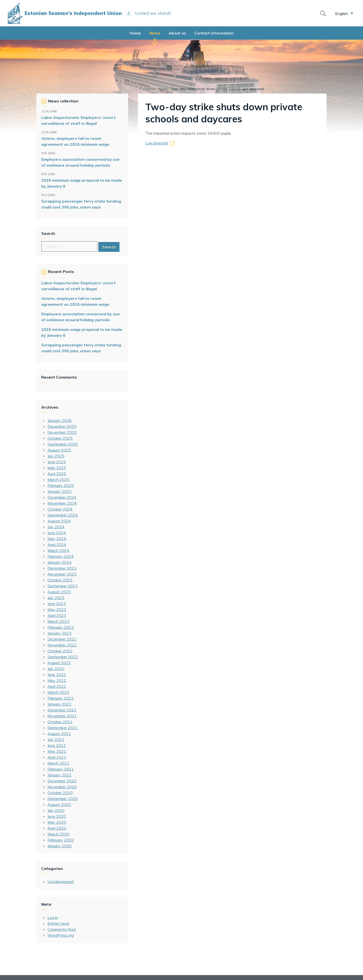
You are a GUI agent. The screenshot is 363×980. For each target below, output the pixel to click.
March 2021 (58, 763)
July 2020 (56, 810)
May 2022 (57, 680)
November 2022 (62, 645)
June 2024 (57, 533)
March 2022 (58, 692)
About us (177, 33)
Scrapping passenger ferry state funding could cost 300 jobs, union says (81, 204)
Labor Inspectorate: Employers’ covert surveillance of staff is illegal (78, 120)
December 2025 (62, 426)
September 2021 (63, 728)
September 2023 (63, 586)
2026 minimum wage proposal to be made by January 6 (82, 183)
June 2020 (57, 816)
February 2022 (61, 698)
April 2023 (57, 615)
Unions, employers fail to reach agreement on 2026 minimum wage (75, 141)
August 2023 (59, 592)
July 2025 (56, 456)
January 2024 (60, 562)
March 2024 (58, 550)
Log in (53, 917)
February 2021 (61, 769)
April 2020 (57, 828)
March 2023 (58, 621)
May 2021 (57, 751)
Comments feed (62, 929)
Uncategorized (60, 882)
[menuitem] (344, 13)
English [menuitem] (341, 13)
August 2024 (59, 521)
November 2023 (62, 574)
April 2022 (57, 686)
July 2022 (56, 669)
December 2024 (62, 497)
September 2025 (63, 444)
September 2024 (63, 515)
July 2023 (56, 598)
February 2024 (61, 556)
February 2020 (61, 840)
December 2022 (62, 639)
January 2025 (60, 491)
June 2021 (57, 745)
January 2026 (60, 420)
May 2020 (57, 822)
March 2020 (58, 834)
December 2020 (62, 781)
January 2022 (60, 704)
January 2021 (60, 775)
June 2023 (57, 604)
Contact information (214, 33)
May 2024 (57, 539)
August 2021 (59, 734)
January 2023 (60, 633)
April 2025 (57, 474)
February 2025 (61, 485)
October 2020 (60, 793)
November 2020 (62, 787)
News (155, 33)
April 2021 (57, 757)
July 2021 (56, 739)
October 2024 (60, 509)
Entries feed (58, 923)
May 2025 (57, 468)
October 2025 (60, 438)
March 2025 (58, 480)
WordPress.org (61, 935)
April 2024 (57, 545)
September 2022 (63, 657)
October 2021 (60, 722)
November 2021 (62, 716)
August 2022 (59, 663)
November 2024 (62, 503)
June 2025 (57, 462)
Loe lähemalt (157, 143)
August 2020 (59, 804)
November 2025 (62, 432)
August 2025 (59, 450)
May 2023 (57, 610)
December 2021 (62, 710)
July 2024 (56, 527)
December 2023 (62, 568)
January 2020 (60, 846)
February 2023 (61, 627)
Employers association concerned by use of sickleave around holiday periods (81, 162)
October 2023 (60, 580)
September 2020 (63, 799)
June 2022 (57, 675)
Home (135, 33)
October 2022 (60, 651)
